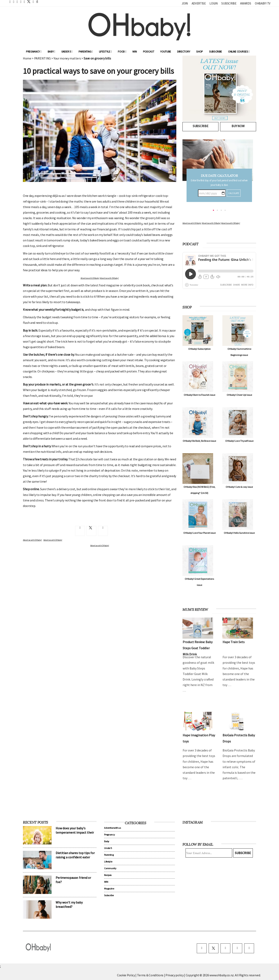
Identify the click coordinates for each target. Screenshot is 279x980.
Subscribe (229, 3)
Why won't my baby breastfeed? (69, 904)
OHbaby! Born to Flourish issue (199, 395)
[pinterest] (237, 948)
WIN (134, 52)
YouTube (166, 52)
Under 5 (67, 52)
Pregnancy (34, 52)
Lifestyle (105, 52)
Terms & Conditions (151, 975)
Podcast (149, 52)
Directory (184, 52)
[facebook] (202, 948)
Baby (51, 52)
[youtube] (249, 948)
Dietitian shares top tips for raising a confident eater (75, 855)
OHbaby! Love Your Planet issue (199, 533)
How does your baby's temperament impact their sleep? (75, 832)
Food (122, 52)
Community (110, 868)
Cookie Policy (126, 975)
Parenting (86, 52)
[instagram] (225, 948)
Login (213, 3)
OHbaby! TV (263, 3)
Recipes (108, 875)
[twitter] (28, 2)
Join (185, 3)
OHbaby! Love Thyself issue (239, 441)
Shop (200, 52)
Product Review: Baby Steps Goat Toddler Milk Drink (198, 648)
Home (27, 58)
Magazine (109, 889)
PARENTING (42, 58)
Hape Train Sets (234, 642)
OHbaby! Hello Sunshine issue (239, 533)
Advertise (199, 3)
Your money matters (67, 58)
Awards (246, 3)
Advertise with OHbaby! (90, 278)
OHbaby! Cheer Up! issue (239, 395)
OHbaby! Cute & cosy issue (239, 487)
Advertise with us (112, 828)
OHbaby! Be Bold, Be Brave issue (199, 441)
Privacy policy (175, 975)
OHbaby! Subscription (199, 349)
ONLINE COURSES (239, 52)
